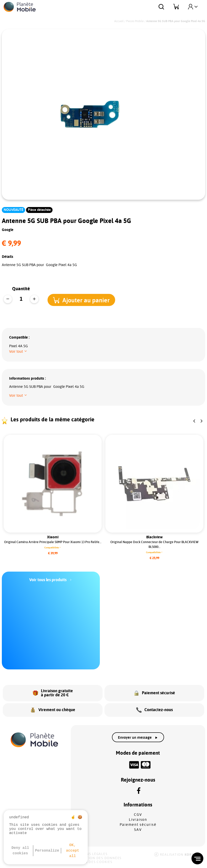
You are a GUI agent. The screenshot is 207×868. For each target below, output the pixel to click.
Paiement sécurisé (138, 825)
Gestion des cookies (92, 862)
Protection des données (97, 858)
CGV (138, 815)
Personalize (47, 851)
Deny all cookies (20, 851)
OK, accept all (73, 851)
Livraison (138, 820)
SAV (138, 830)
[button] (84, 299)
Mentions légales (90, 854)
